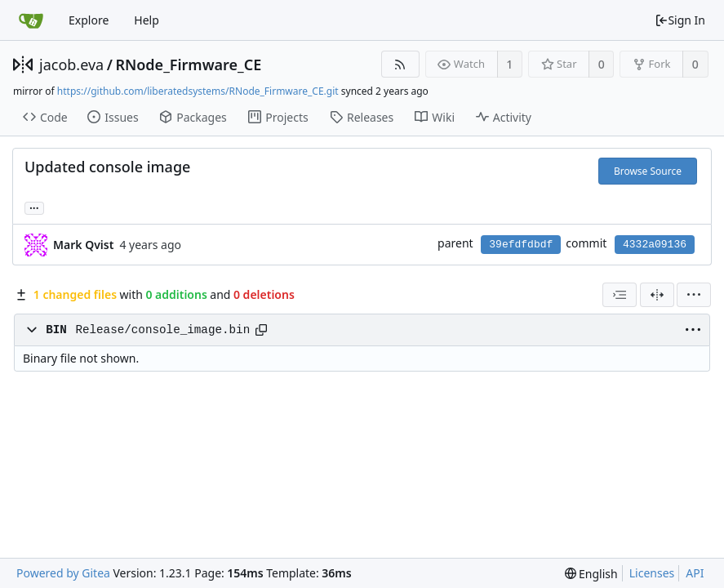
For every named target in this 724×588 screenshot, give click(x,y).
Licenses (652, 573)
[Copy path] (261, 330)
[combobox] (620, 295)
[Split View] (657, 295)
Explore (89, 20)
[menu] (694, 295)
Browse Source (648, 171)
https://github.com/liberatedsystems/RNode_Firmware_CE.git (198, 91)
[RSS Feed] (400, 64)
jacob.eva (71, 65)
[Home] (31, 20)
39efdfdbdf (521, 245)
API (695, 573)
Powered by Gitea (63, 573)
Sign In (680, 20)
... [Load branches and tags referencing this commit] (34, 207)
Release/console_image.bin (162, 330)
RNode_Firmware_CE (188, 65)
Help (147, 20)
